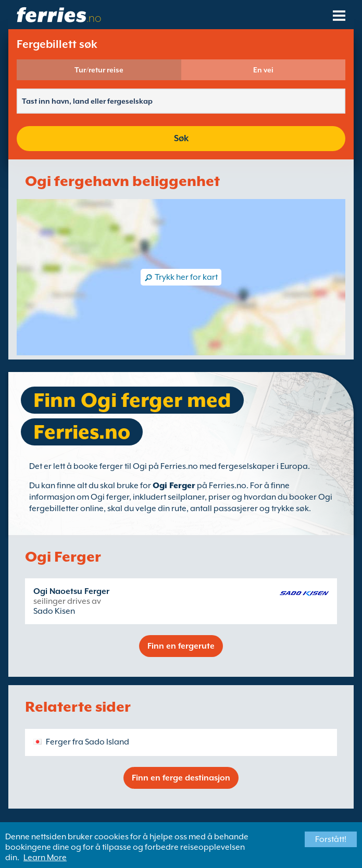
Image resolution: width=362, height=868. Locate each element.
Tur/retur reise (99, 70)
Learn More (45, 858)
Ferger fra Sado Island (88, 742)
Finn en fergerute (181, 646)
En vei (263, 70)
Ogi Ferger (174, 486)
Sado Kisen (54, 611)
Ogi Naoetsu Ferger (71, 591)
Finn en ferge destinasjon (181, 778)
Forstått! (331, 839)
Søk (181, 138)
